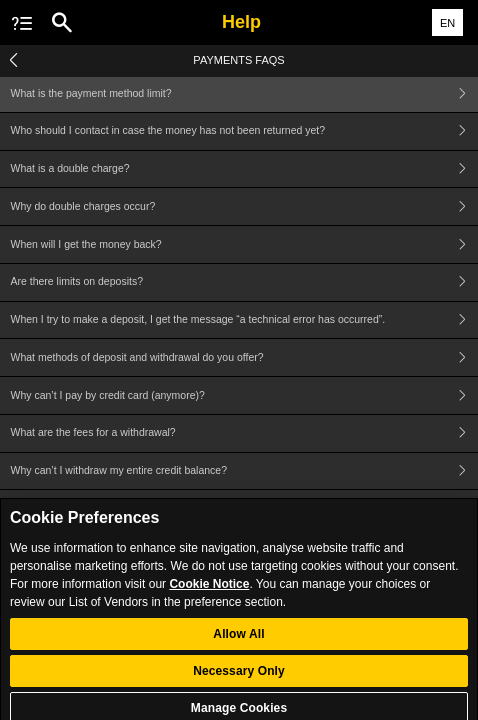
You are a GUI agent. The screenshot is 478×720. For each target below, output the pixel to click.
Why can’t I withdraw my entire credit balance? (245, 471)
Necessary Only (239, 679)
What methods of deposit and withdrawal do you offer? (245, 357)
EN (447, 23)
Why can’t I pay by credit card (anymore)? (245, 395)
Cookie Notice (209, 591)
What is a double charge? (245, 169)
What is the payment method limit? (245, 93)
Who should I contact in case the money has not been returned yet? (245, 131)
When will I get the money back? (245, 244)
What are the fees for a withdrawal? (245, 433)
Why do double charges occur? (245, 206)
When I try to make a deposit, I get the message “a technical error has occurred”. (245, 320)
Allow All (238, 642)
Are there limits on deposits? (245, 282)
